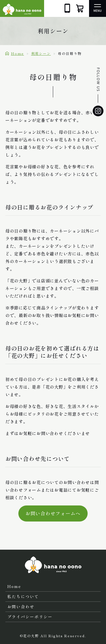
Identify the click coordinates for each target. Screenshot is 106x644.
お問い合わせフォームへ (53, 513)
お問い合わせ (21, 607)
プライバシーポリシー (30, 617)
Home (14, 586)
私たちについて (23, 596)
